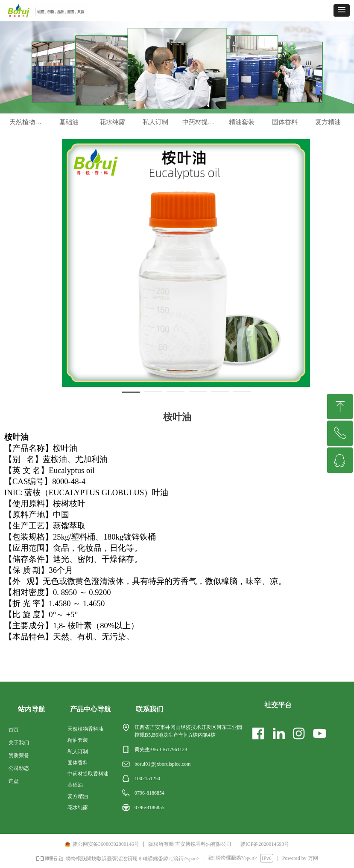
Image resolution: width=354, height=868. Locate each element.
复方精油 (328, 131)
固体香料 (285, 131)
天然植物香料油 (28, 131)
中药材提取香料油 (201, 131)
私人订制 (155, 131)
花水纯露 (112, 131)
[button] (342, 10)
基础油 (69, 131)
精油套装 (242, 131)
